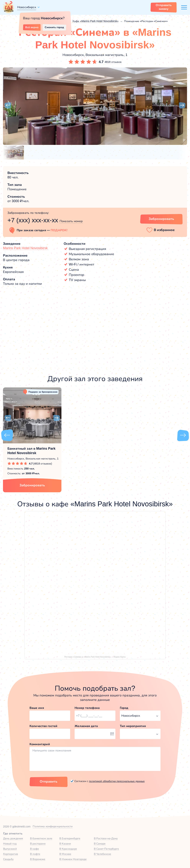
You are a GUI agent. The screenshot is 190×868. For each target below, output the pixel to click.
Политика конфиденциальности (53, 826)
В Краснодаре (68, 849)
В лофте (35, 854)
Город (124, 708)
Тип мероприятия (133, 726)
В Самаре (100, 844)
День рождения (13, 838)
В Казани (65, 844)
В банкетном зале (41, 838)
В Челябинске (103, 854)
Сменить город (54, 27)
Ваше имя (37, 708)
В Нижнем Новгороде (73, 859)
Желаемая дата (86, 726)
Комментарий (40, 744)
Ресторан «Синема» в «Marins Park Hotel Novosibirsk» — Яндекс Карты (95, 657)
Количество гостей (43, 726)
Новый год (10, 844)
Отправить (49, 781)
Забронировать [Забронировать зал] (161, 219)
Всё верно (32, 27)
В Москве (65, 854)
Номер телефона (87, 708)
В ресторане (38, 844)
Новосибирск (27, 7)
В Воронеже (38, 859)
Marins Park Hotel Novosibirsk (25, 248)
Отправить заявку (164, 7)
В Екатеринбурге (70, 838)
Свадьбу (8, 859)
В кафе (35, 849)
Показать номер (71, 221)
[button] (8, 105)
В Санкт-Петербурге (107, 849)
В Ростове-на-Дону (106, 838)
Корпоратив (11, 854)
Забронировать (32, 485)
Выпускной (10, 849)
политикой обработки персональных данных (117, 781)
